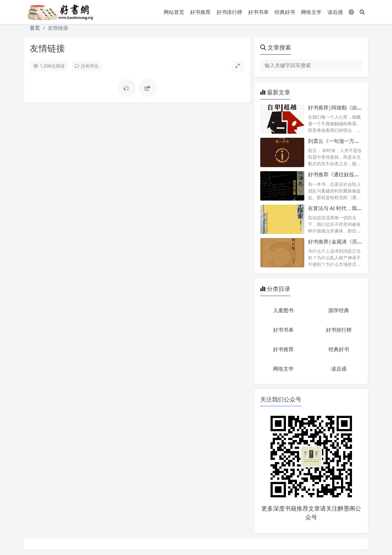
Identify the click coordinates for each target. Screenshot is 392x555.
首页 (35, 28)
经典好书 (285, 12)
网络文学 (311, 12)
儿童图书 (283, 310)
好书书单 (258, 12)
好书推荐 (200, 12)
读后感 (335, 12)
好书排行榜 (229, 12)
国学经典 (339, 310)
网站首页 (174, 12)
